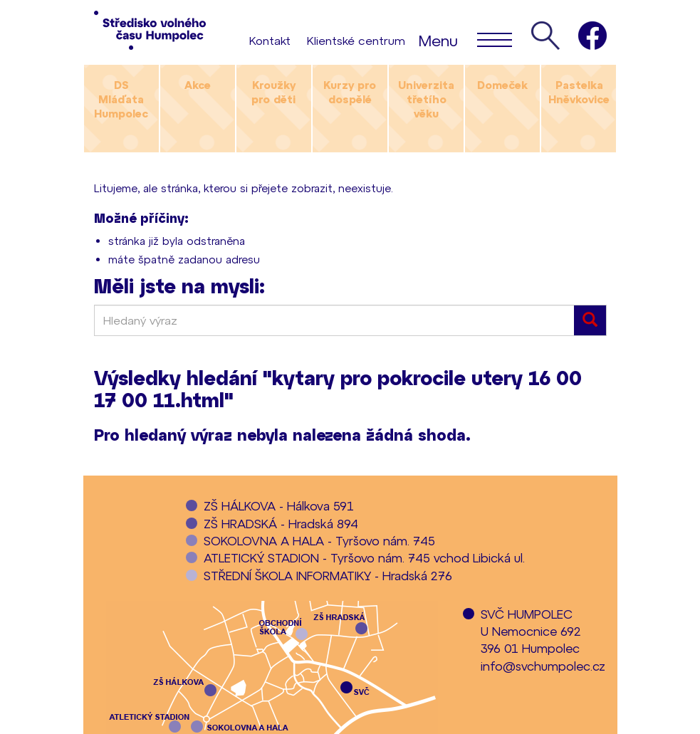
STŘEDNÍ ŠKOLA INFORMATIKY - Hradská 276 (328, 575)
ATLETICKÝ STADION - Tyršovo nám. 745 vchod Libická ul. (364, 557)
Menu (465, 39)
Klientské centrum (356, 40)
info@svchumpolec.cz (543, 666)
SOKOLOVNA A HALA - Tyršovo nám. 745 (319, 540)
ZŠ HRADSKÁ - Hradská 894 (281, 523)
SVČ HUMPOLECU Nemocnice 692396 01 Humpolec (531, 631)
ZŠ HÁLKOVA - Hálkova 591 (279, 505)
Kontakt (270, 40)
